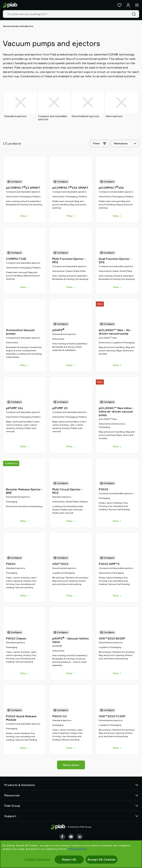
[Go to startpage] (10, 5)
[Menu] (137, 5)
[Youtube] (71, 837)
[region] (71, 854)
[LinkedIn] (80, 837)
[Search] (135, 14)
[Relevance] (125, 143)
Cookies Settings (37, 859)
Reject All (69, 860)
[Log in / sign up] (128, 5)
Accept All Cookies (102, 860)
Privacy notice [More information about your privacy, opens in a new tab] (78, 849)
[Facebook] (62, 837)
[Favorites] (119, 5)
